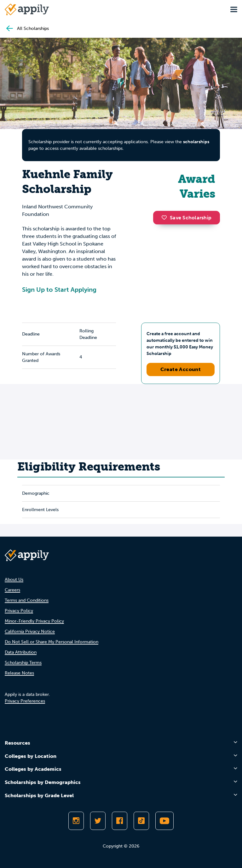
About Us (14, 580)
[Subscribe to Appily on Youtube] (164, 821)
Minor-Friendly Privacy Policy (34, 621)
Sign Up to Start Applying (59, 290)
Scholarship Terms (23, 663)
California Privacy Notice (30, 631)
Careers (12, 590)
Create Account (181, 369)
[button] (166, 217)
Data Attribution (21, 652)
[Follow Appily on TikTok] (141, 821)
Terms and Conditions (27, 600)
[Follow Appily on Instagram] (76, 821)
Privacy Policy (19, 611)
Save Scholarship (187, 218)
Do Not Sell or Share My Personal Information (52, 642)
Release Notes (19, 673)
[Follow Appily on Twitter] (98, 821)
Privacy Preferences (25, 701)
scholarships (196, 142)
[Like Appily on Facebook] (120, 821)
